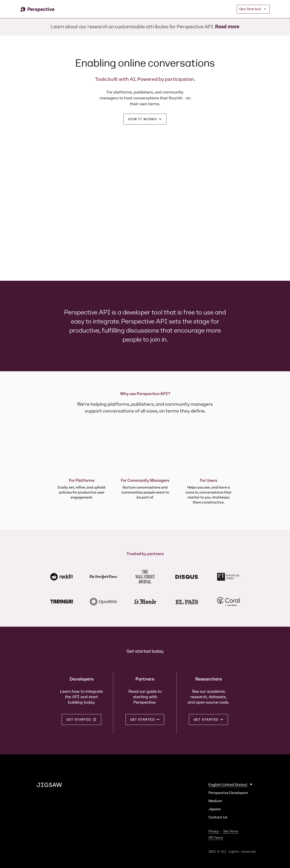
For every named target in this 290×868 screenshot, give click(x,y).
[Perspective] (37, 9)
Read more (227, 27)
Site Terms (231, 831)
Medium (215, 801)
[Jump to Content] (18, 9)
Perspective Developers (228, 793)
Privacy (214, 831)
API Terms (216, 838)
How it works (143, 119)
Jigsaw (215, 809)
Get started (81, 719)
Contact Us (218, 817)
